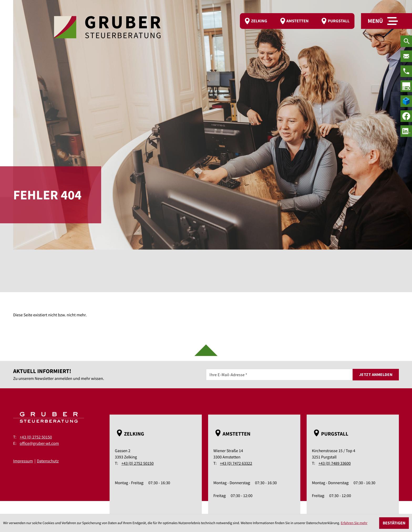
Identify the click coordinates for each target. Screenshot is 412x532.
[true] (406, 86)
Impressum (23, 461)
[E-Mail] (279, 375)
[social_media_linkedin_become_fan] (406, 131)
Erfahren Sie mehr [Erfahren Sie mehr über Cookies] (354, 523)
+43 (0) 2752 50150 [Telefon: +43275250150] (36, 437)
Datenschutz (48, 461)
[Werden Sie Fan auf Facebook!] (406, 116)
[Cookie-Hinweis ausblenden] (394, 523)
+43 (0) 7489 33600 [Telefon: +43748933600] (335, 463)
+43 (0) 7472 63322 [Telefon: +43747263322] (236, 463)
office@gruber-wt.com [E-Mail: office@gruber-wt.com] (39, 443)
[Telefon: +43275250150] (406, 71)
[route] (297, 21)
